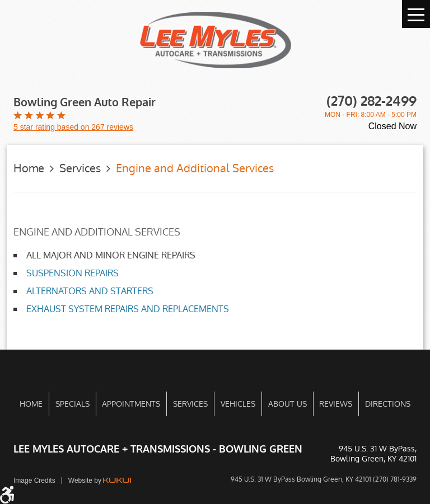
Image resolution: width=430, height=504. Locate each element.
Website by (100, 481)
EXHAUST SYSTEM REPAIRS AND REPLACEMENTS (128, 309)
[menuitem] (31, 404)
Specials (73, 404)
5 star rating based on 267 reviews (73, 127)
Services (80, 168)
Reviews (336, 404)
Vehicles (238, 404)
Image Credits (34, 481)
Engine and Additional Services (195, 168)
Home (29, 168)
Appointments (131, 404)
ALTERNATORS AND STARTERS (90, 291)
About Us (288, 404)
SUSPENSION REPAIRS (73, 273)
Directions (388, 404)
